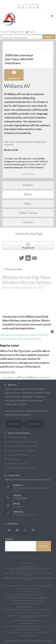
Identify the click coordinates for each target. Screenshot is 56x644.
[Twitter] (9, 530)
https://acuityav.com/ (24, 515)
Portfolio (28, 566)
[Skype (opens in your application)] (34, 8)
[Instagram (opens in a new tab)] (27, 8)
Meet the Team (28, 636)
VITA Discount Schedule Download (27, 633)
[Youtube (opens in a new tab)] (37, 8)
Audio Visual (27, 563)
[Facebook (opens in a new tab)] (23, 8)
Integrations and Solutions (21, 610)
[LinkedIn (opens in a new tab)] (30, 8)
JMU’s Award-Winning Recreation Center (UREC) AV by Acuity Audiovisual (28, 569)
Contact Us (34, 424)
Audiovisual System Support (22, 468)
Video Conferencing (27, 592)
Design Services (40, 598)
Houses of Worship (17, 455)
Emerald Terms (10, 378)
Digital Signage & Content (27, 595)
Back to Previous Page (28, 234)
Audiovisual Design (17, 437)
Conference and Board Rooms (23, 442)
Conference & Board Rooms (27, 601)
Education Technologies (27, 604)
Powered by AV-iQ (43, 378)
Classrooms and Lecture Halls (22, 446)
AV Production (27, 624)
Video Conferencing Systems (22, 450)
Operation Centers (16, 598)
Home (48, 586)
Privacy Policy (26, 377)
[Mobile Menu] (52, 16)
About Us (14, 424)
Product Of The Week (27, 613)
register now (7, 372)
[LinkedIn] (33, 530)
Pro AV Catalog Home (13, 32)
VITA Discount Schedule (27, 621)
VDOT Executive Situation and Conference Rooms (28, 574)
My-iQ (30, 32)
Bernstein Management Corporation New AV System (28, 579)
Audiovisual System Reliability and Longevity (28, 617)
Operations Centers (18, 464)
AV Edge (45, 610)
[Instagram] (25, 530)
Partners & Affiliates (16, 586)
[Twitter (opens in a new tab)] (19, 8)
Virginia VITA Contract (27, 630)
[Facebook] (17, 530)
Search (9, 539)
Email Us (18, 507)
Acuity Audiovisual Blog (19, 627)
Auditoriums (14, 459)
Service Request (27, 607)
